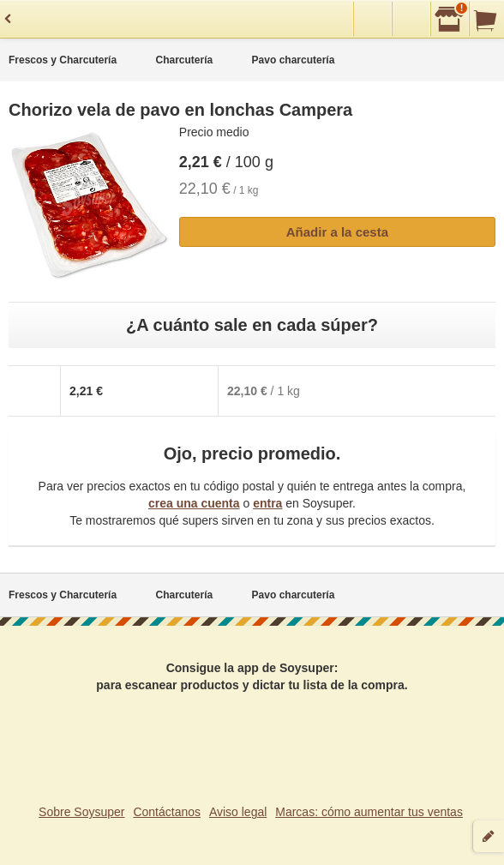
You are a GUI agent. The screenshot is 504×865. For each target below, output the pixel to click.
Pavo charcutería (294, 60)
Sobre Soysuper (81, 812)
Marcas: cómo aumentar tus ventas (369, 812)
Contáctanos (167, 812)
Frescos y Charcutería (63, 60)
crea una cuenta (194, 503)
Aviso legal (238, 812)
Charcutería (184, 60)
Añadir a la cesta (337, 232)
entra (267, 503)
